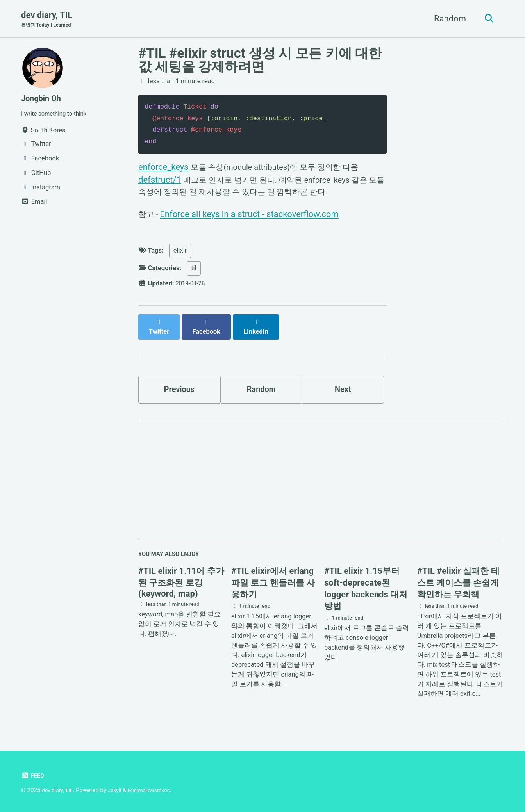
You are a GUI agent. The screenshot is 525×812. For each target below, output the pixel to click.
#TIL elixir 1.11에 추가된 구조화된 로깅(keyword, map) (181, 583)
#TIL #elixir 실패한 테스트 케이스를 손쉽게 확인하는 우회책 (458, 583)
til (194, 272)
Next (343, 387)
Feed (33, 775)
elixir (180, 255)
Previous (179, 387)
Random (447, 19)
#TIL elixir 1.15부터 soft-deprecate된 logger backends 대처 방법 (366, 589)
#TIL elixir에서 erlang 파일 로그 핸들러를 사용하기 (273, 583)
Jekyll (119, 790)
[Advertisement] (321, 483)
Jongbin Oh (43, 99)
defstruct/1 (160, 181)
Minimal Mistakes (156, 790)
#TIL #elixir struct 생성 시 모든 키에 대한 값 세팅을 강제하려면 (260, 61)
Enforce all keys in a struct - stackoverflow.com (251, 217)
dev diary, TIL (49, 20)
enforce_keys (163, 168)
